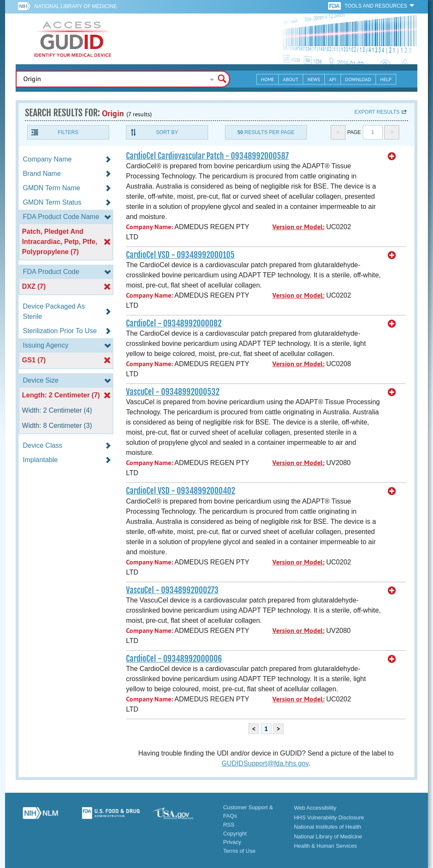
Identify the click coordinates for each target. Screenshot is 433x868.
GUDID (73, 39)
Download (358, 79)
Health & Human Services (325, 846)
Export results (377, 112)
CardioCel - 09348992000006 (174, 659)
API (333, 79)
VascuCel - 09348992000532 (173, 392)
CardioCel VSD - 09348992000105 (180, 255)
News (314, 79)
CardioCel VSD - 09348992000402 (181, 491)
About (291, 79)
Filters (68, 132)
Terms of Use (240, 851)
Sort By (167, 132)
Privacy (232, 842)
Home (267, 79)
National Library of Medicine (75, 6)
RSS (229, 825)
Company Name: (149, 227)
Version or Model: (298, 227)
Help (386, 79)
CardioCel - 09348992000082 (174, 323)
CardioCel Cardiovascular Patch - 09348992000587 (207, 156)
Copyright (235, 834)
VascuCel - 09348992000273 (172, 590)
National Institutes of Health (327, 827)
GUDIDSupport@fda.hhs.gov (265, 763)
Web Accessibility (315, 808)
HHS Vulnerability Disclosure (329, 817)
